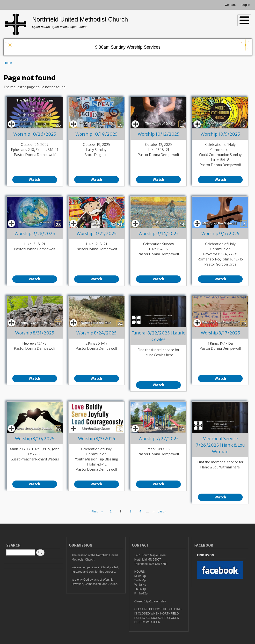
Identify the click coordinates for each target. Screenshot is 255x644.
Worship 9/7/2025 (220, 233)
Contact (230, 5)
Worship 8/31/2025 (35, 333)
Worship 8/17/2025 (220, 333)
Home (8, 63)
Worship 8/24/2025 (96, 333)
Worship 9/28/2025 (35, 233)
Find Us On (206, 555)
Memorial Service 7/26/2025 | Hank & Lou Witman (220, 445)
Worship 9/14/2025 (159, 233)
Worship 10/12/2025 (159, 134)
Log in (246, 5)
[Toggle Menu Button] (244, 20)
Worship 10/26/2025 (35, 134)
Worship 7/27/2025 (159, 439)
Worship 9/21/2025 (97, 233)
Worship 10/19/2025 (96, 134)
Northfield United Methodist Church (80, 19)
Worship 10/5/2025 (220, 134)
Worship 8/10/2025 (35, 439)
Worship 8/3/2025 (97, 439)
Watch (35, 180)
